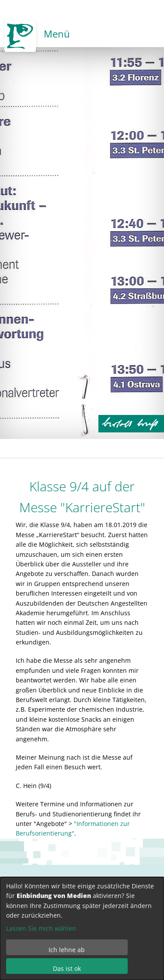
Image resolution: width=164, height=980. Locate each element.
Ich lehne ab (67, 950)
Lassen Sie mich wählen (41, 928)
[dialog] (82, 929)
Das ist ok (67, 968)
